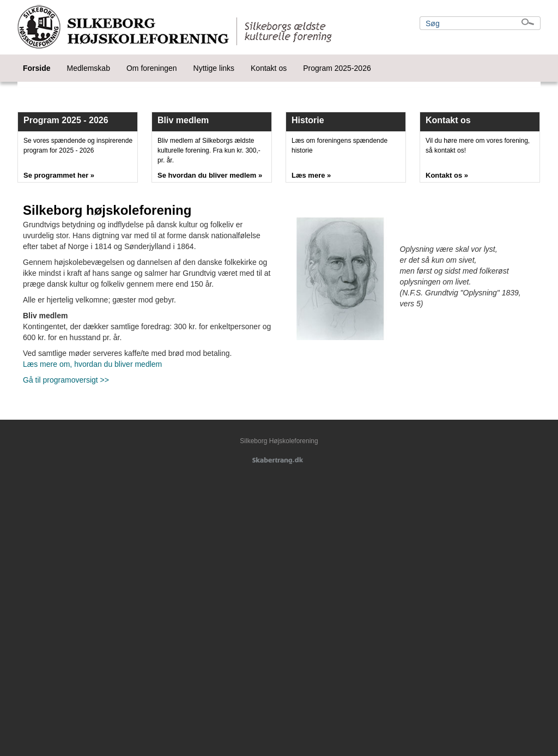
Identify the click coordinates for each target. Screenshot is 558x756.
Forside (37, 68)
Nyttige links (214, 68)
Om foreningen (152, 68)
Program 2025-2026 (337, 68)
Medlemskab (89, 68)
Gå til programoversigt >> (66, 380)
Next (526, 84)
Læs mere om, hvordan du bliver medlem (92, 364)
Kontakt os (269, 68)
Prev (32, 84)
